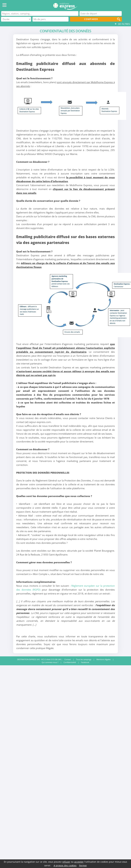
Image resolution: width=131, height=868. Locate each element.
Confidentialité (70, 662)
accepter (79, 862)
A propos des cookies (65, 865)
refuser (66, 862)
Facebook (85, 662)
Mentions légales (104, 659)
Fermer (83, 865)
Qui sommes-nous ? (50, 662)
